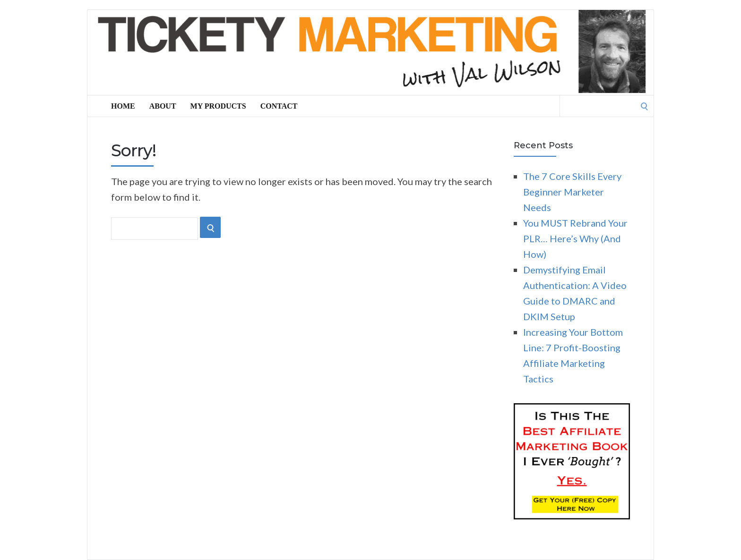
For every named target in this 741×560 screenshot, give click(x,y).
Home (123, 106)
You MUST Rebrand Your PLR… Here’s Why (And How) (575, 238)
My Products (218, 106)
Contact (279, 106)
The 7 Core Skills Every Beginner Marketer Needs (572, 192)
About (163, 106)
